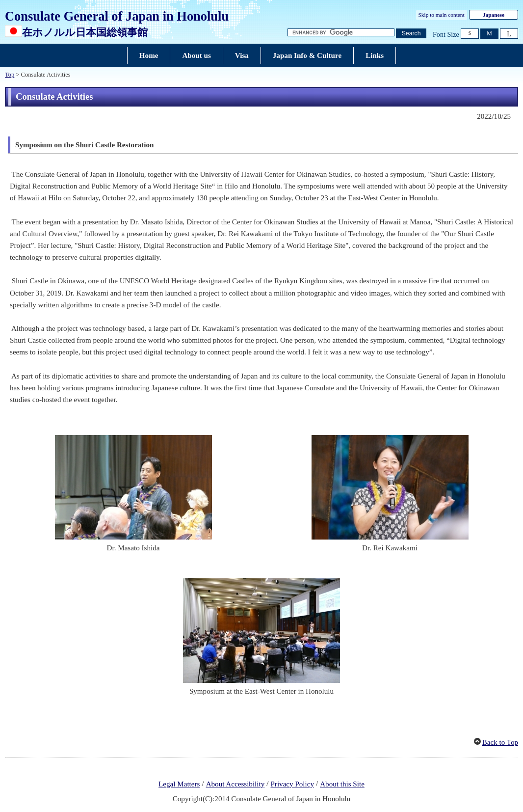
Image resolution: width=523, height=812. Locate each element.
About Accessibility (235, 784)
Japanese (494, 15)
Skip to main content (442, 15)
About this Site (342, 784)
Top (10, 75)
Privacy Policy (292, 784)
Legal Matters (179, 784)
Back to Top (500, 742)
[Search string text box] (341, 33)
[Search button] (411, 34)
